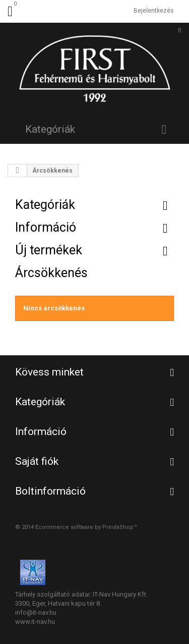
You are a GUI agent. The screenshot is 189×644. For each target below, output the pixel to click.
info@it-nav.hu (36, 612)
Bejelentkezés (154, 11)
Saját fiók (37, 461)
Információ (46, 227)
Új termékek (49, 250)
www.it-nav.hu (35, 622)
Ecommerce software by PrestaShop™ (86, 527)
